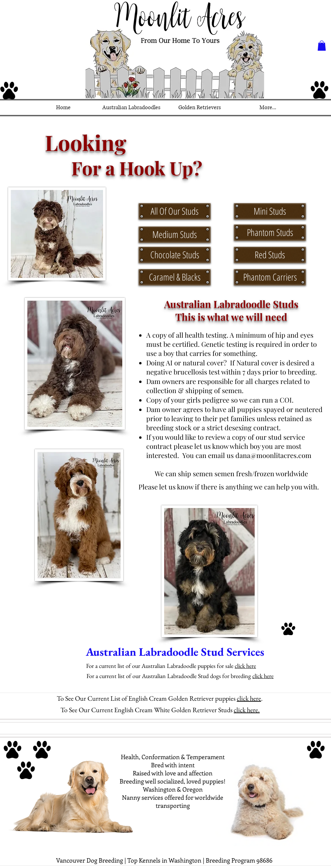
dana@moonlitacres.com (273, 455)
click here (245, 666)
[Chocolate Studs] (175, 255)
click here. (247, 710)
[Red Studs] (270, 255)
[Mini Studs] (270, 211)
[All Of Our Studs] (175, 211)
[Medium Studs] (175, 235)
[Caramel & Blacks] (175, 277)
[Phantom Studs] (270, 233)
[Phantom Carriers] (270, 277)
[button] (322, 46)
